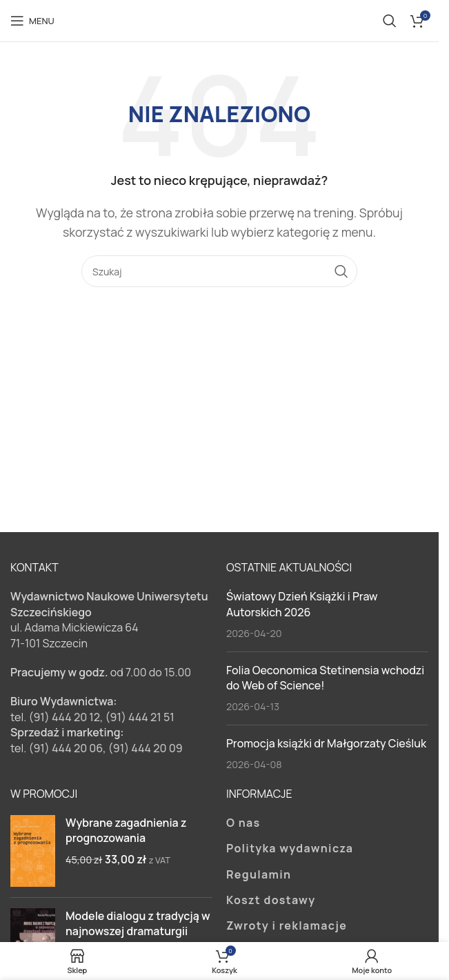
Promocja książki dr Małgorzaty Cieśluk (326, 743)
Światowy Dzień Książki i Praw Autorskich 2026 (302, 604)
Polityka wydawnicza (290, 848)
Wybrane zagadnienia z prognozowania (126, 830)
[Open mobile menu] (32, 21)
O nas (243, 823)
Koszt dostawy (271, 900)
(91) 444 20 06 (66, 748)
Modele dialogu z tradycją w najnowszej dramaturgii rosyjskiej (138, 931)
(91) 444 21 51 (140, 717)
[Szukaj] (390, 21)
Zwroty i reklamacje (287, 925)
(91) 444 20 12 (64, 717)
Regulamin (259, 874)
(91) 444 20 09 (146, 748)
